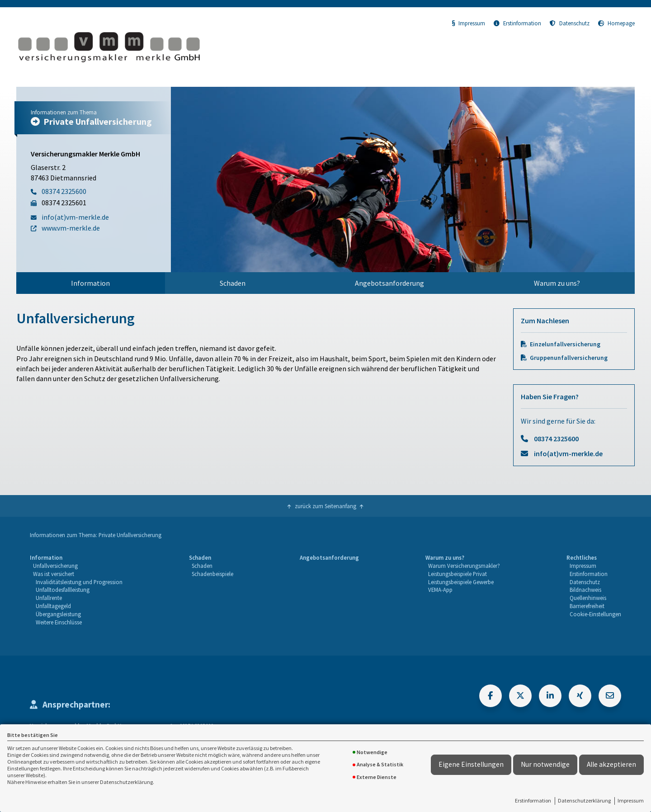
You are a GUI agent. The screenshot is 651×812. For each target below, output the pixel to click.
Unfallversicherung (55, 566)
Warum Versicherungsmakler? (464, 566)
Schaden (233, 283)
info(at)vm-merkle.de (568, 453)
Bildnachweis (585, 590)
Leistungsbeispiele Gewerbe (461, 582)
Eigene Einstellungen (471, 764)
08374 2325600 (556, 439)
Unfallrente (49, 598)
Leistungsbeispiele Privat (458, 574)
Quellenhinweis (588, 598)
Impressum (631, 800)
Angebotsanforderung (389, 283)
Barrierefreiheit (587, 606)
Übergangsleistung (58, 614)
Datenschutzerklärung (584, 800)
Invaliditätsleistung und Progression (79, 582)
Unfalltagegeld (53, 606)
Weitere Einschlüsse (59, 622)
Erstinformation (533, 800)
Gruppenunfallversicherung (569, 358)
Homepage (616, 23)
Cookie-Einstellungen (595, 614)
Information (90, 283)
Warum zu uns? (557, 283)
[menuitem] (91, 283)
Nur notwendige (545, 764)
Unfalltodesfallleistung (63, 590)
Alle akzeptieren (611, 764)
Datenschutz (570, 23)
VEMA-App (440, 590)
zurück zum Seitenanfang (325, 506)
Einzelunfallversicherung (565, 344)
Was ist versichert (54, 574)
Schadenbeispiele (212, 574)
